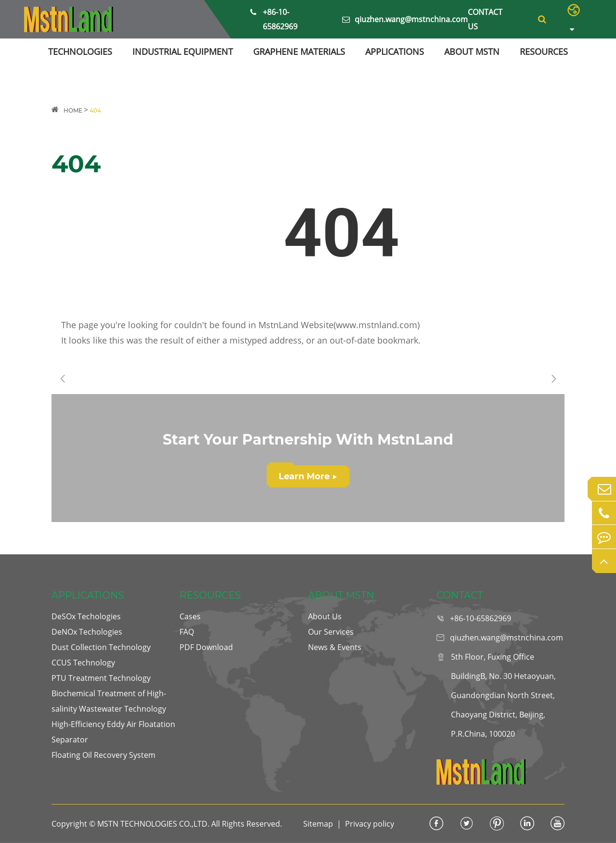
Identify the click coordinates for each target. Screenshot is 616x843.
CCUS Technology (83, 663)
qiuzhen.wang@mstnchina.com (405, 19)
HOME (73, 110)
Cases (190, 616)
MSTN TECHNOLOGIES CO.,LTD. (153, 824)
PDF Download (206, 647)
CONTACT (460, 595)
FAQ (187, 632)
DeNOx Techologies (87, 632)
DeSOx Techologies (86, 616)
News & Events (335, 647)
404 (95, 110)
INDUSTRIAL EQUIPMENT (183, 51)
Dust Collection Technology (101, 647)
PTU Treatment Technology (101, 678)
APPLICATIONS (395, 51)
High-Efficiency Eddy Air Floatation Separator (113, 732)
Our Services (331, 632)
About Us (325, 616)
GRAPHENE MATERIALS (299, 51)
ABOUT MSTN (472, 51)
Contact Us (485, 19)
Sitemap (318, 824)
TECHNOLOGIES (80, 51)
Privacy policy (370, 824)
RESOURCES (544, 51)
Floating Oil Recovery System (103, 755)
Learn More (308, 476)
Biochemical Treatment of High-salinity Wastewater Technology (109, 701)
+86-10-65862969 (274, 18)
